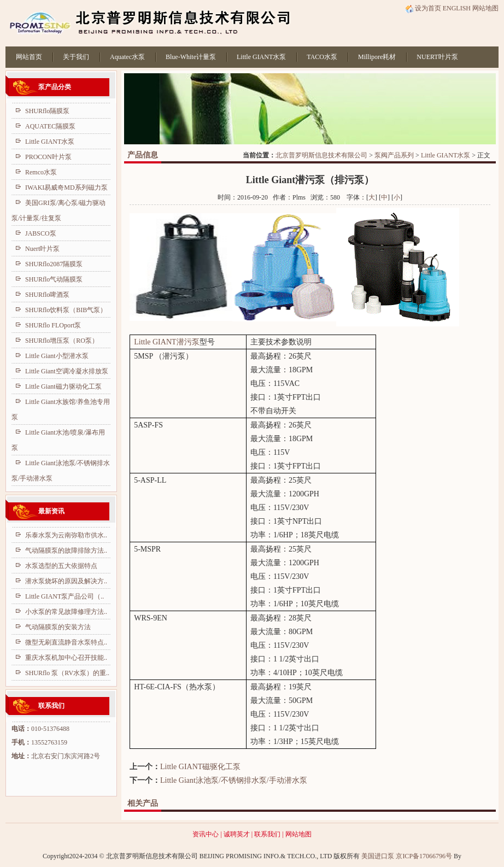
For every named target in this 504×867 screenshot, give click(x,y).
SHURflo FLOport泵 (53, 325)
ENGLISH (457, 8)
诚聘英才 (237, 834)
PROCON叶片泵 (48, 157)
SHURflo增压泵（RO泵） (62, 341)
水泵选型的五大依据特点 (61, 566)
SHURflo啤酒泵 (47, 295)
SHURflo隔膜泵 (47, 111)
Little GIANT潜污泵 (166, 342)
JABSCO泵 (41, 233)
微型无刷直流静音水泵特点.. (66, 642)
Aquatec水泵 (127, 57)
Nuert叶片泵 (42, 249)
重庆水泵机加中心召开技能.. (66, 658)
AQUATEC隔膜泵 (50, 126)
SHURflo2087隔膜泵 (54, 264)
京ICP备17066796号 (424, 856)
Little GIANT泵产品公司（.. (65, 596)
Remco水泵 (41, 172)
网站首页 (29, 57)
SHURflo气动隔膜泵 (54, 279)
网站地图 (485, 8)
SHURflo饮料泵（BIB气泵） (66, 310)
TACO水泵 (322, 57)
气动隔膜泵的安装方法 (58, 627)
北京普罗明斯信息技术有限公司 (321, 155)
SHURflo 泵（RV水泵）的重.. (67, 673)
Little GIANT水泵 (261, 57)
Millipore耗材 (377, 57)
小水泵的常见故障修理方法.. (66, 612)
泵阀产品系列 (394, 155)
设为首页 (423, 8)
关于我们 (76, 57)
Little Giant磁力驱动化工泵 (63, 386)
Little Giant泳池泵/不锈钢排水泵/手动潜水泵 (234, 780)
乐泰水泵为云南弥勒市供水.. (66, 535)
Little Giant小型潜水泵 (57, 356)
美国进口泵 (378, 856)
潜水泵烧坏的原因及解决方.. (66, 581)
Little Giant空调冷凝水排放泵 (67, 371)
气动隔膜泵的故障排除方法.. (66, 550)
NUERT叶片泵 (437, 57)
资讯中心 (206, 834)
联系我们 (267, 834)
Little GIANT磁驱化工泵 (200, 767)
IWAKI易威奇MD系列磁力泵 (66, 188)
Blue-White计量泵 (191, 57)
